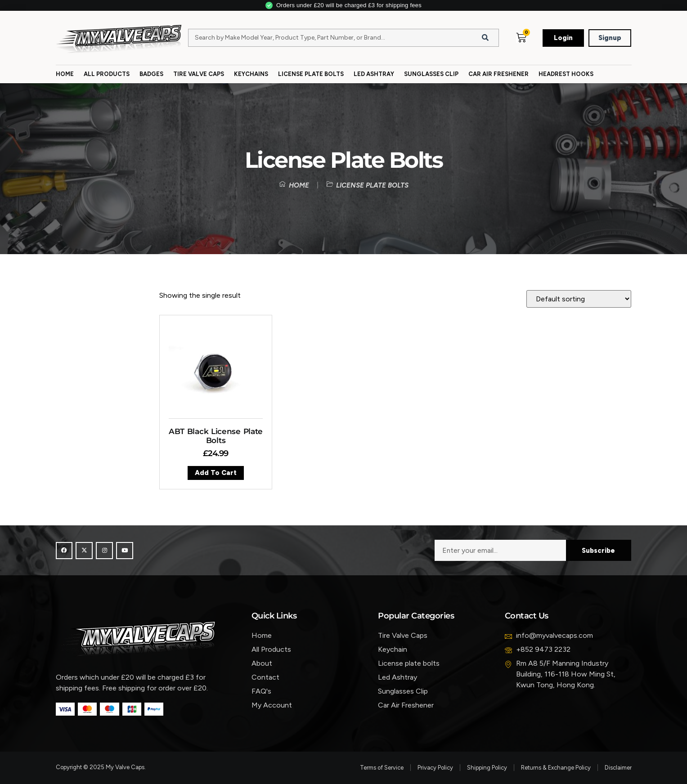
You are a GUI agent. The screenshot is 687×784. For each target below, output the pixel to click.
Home (65, 74)
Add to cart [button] (216, 473)
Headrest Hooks (566, 74)
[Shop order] (579, 299)
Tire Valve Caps (199, 74)
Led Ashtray (374, 74)
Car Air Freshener (498, 74)
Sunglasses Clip (431, 74)
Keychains (251, 74)
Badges (151, 74)
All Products (107, 74)
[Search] (485, 38)
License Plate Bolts (311, 74)
